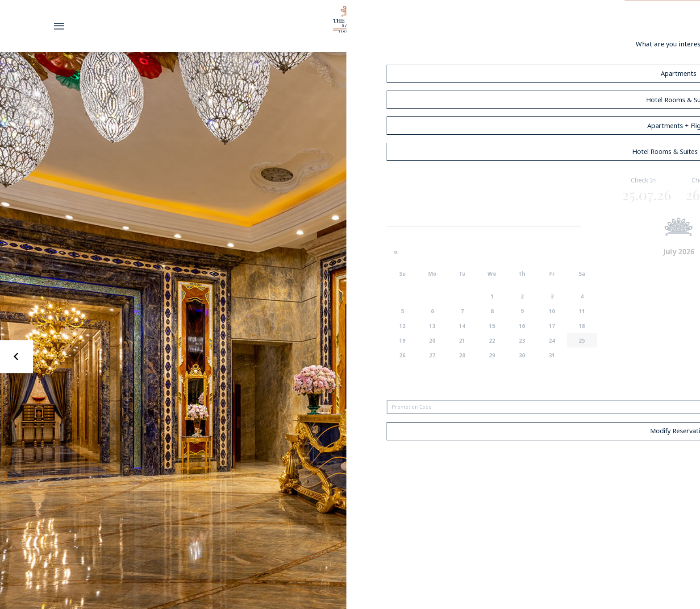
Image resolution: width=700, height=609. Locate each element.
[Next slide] (684, 357)
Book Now (662, 26)
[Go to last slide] (17, 357)
